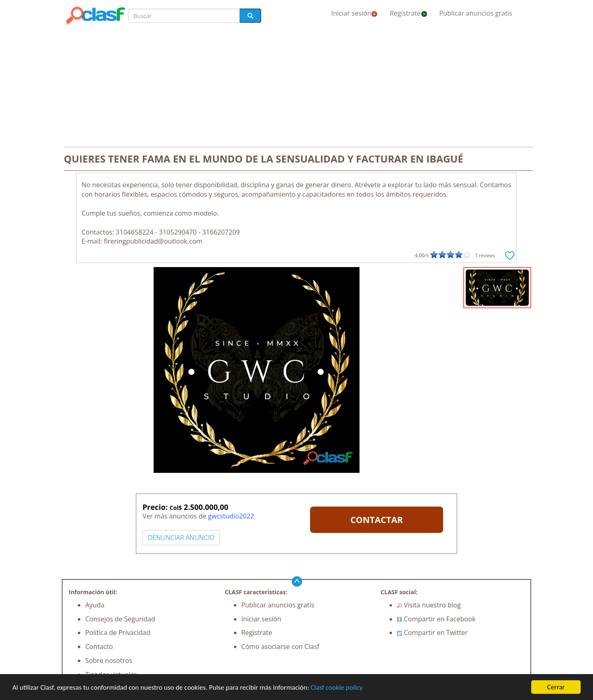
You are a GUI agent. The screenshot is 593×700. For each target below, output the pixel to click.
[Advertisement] (296, 87)
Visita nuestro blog (429, 605)
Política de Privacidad (118, 633)
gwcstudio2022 (231, 516)
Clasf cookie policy (336, 687)
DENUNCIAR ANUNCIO (181, 537)
